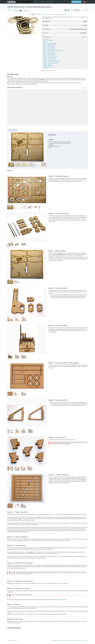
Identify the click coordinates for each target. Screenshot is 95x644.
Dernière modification (47, 14)
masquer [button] (84, 37)
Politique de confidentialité (65, 640)
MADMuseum (63, 14)
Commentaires (16, 11)
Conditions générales (55, 640)
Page (9, 11)
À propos (86, 640)
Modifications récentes (76, 640)
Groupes (43, 2)
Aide (82, 640)
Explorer (37, 2)
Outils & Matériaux (13, 130)
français (84, 2)
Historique (26, 11)
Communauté (50, 2)
